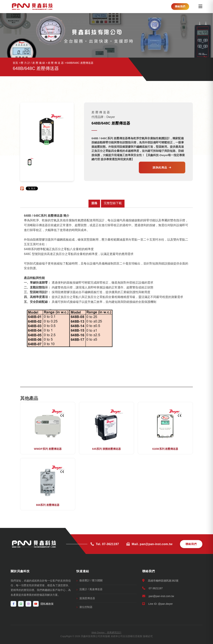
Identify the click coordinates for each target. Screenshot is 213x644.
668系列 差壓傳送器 (48, 505)
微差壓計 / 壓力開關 (91, 580)
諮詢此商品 (162, 167)
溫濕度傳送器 (87, 598)
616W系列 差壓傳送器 (165, 449)
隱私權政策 (47, 604)
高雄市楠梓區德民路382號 (160, 581)
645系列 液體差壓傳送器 (106, 449)
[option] (30, 162)
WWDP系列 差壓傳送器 (48, 449)
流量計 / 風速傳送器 (91, 589)
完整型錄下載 (113, 203)
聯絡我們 (180, 6)
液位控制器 (86, 607)
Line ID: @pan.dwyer (158, 604)
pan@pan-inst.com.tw (158, 596)
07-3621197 (153, 588)
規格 (94, 203)
